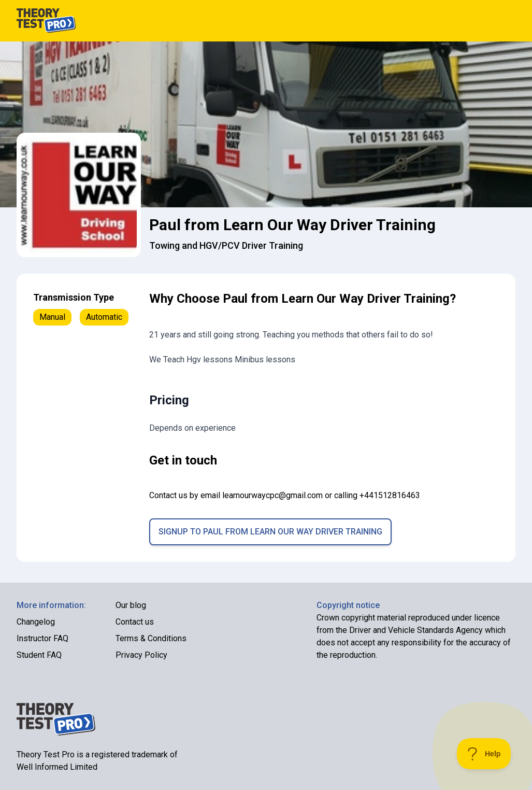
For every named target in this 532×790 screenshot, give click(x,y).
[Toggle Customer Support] (484, 754)
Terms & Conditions (151, 638)
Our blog (131, 605)
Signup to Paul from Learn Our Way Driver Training (270, 532)
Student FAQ (39, 655)
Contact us (135, 622)
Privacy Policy (141, 655)
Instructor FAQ (42, 638)
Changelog (36, 622)
